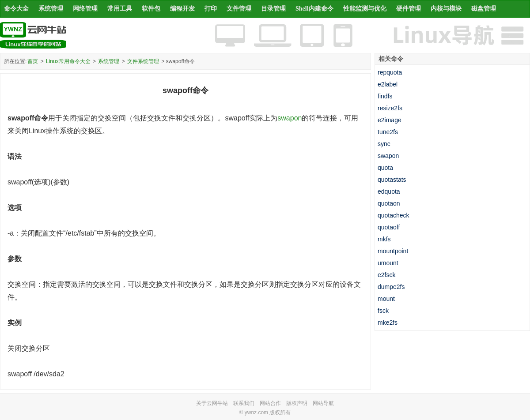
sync (384, 144)
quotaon (389, 203)
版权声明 (297, 403)
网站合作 (270, 403)
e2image (390, 120)
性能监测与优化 (365, 9)
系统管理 (51, 9)
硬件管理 (409, 9)
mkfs (384, 239)
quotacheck (394, 215)
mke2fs (388, 322)
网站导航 (323, 403)
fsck (383, 311)
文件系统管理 (143, 61)
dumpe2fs (391, 287)
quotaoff (389, 227)
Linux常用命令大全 (68, 61)
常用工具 (120, 9)
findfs (385, 96)
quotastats (392, 180)
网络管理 (85, 9)
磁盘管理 (484, 9)
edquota (389, 191)
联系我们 (244, 403)
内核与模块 (446, 9)
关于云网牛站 (212, 403)
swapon (290, 118)
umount (388, 263)
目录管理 (273, 9)
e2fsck (386, 275)
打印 (211, 9)
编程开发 (182, 9)
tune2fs (388, 132)
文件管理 (239, 9)
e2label (388, 84)
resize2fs (390, 108)
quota (385, 168)
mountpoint (393, 251)
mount (386, 299)
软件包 (151, 9)
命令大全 (16, 9)
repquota (390, 72)
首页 (33, 61)
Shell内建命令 (314, 9)
